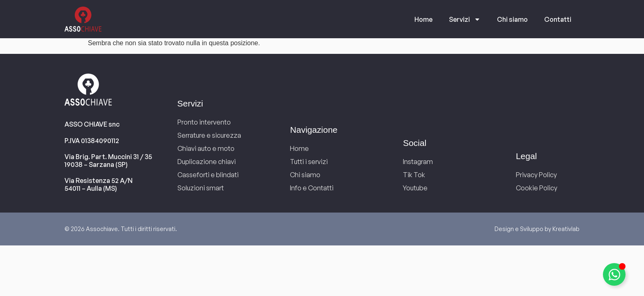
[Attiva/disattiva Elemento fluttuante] (614, 274)
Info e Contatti (312, 188)
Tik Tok (414, 175)
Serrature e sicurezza (209, 135)
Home (423, 19)
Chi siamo (512, 19)
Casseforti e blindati (208, 175)
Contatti (558, 19)
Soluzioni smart (201, 188)
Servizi (465, 19)
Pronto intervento (204, 122)
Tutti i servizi (309, 162)
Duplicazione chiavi (207, 162)
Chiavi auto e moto (206, 148)
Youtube (415, 188)
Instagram (418, 162)
